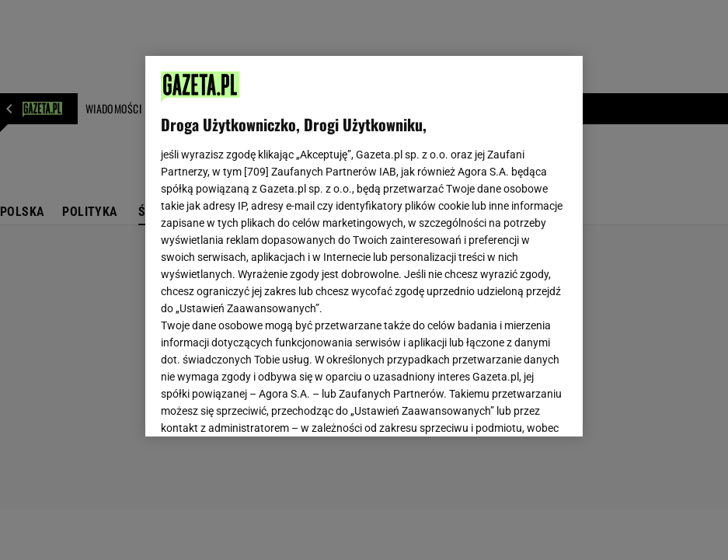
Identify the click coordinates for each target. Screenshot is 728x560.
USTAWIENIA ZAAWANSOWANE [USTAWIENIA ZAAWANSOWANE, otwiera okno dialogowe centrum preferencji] (263, 405)
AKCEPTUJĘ (514, 406)
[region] (364, 246)
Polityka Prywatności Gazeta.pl (362, 231)
